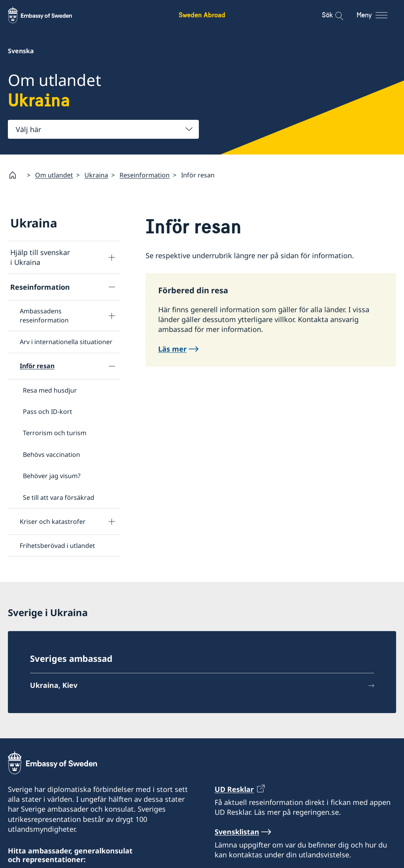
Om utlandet (54, 175)
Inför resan (37, 366)
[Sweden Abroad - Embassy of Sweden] (47, 15)
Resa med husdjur (50, 390)
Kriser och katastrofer (53, 521)
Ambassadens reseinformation (44, 315)
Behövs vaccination (51, 454)
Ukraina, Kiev (54, 685)
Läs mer (172, 348)
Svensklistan (237, 831)
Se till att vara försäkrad (59, 497)
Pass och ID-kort (48, 412)
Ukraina (96, 175)
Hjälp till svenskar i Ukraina (40, 257)
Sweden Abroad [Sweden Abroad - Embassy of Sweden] (202, 15)
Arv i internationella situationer (66, 342)
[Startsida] (16, 175)
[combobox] (103, 129)
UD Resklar (234, 789)
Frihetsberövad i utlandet (57, 546)
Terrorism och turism (55, 433)
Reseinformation (145, 175)
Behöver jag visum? (52, 476)
